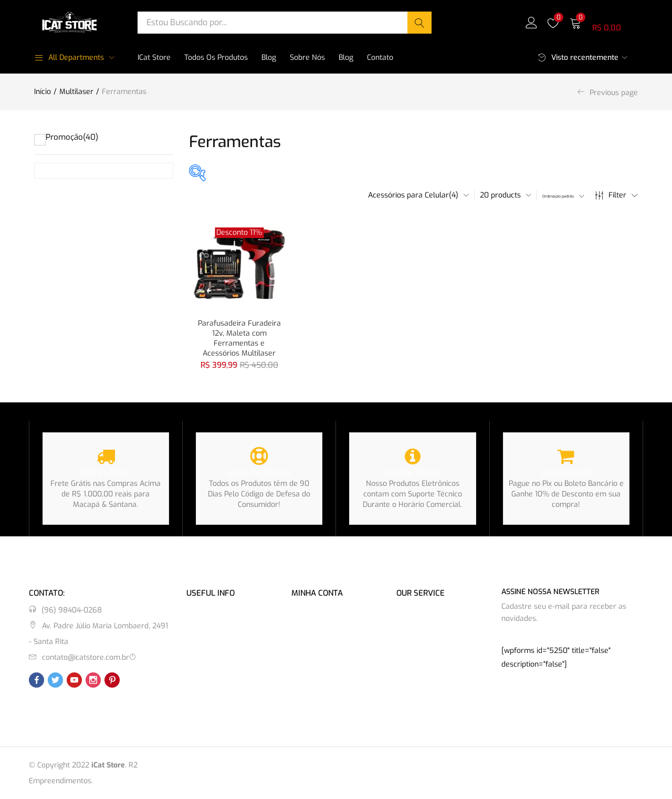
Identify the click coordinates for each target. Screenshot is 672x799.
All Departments (69, 58)
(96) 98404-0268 (72, 610)
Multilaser (76, 92)
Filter (616, 195)
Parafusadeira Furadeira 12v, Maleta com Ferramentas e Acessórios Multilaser (239, 336)
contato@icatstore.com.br (86, 657)
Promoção (72, 137)
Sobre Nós (307, 58)
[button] (604, 22)
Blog (269, 58)
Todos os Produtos (216, 58)
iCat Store (154, 58)
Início (43, 92)
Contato (380, 58)
